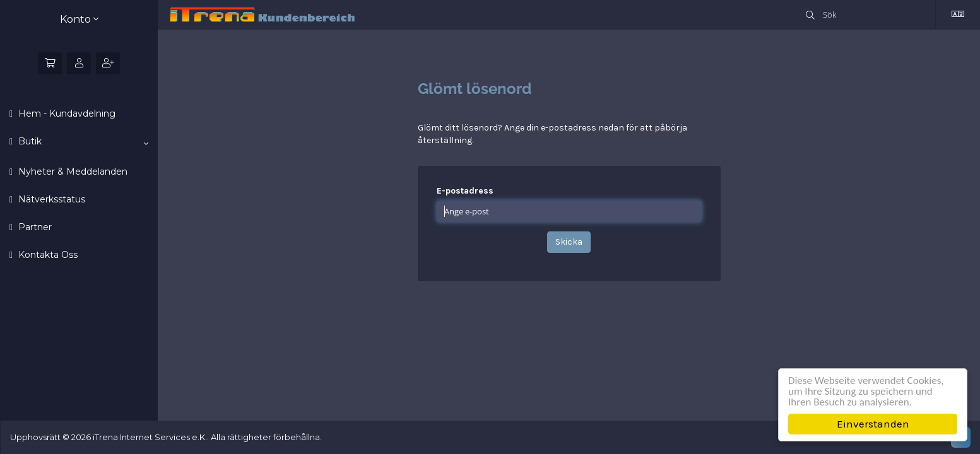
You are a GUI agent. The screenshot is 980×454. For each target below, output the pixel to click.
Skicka (569, 242)
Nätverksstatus (50, 199)
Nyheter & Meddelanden (72, 172)
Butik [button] (82, 142)
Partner (34, 227)
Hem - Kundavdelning (66, 113)
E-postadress (465, 191)
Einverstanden (873, 424)
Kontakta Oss (47, 255)
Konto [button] (79, 19)
